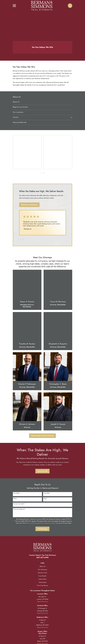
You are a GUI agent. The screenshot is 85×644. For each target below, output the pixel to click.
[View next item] (44, 173)
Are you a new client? (19, 504)
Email (45, 499)
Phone (15, 499)
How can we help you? (19, 509)
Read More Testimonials (29, 205)
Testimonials (42, 582)
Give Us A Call (42, 471)
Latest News (42, 579)
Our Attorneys (42, 570)
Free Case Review (42, 586)
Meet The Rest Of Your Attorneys (42, 436)
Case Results (42, 576)
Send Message (42, 529)
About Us (42, 566)
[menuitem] (43, 102)
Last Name (47, 493)
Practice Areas (42, 573)
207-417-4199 (42, 557)
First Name (17, 493)
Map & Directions (42, 602)
